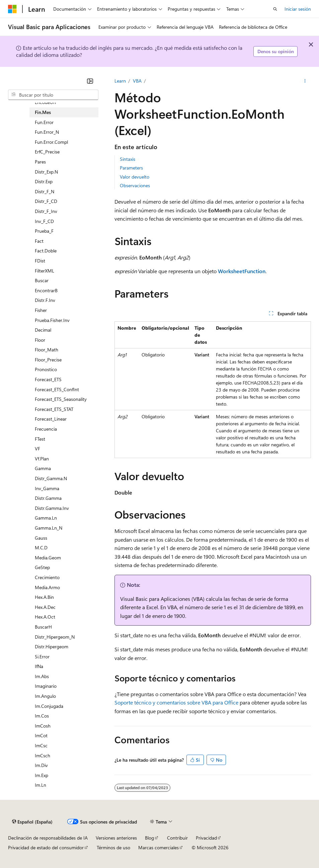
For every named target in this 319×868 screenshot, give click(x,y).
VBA (137, 81)
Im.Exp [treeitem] (42, 775)
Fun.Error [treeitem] (44, 122)
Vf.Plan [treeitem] (42, 459)
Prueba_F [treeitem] (44, 231)
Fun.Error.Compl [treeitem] (51, 142)
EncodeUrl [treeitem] (45, 102)
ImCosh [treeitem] (43, 726)
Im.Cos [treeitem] (42, 716)
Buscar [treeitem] (42, 280)
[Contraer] (90, 81)
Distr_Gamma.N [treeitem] (51, 478)
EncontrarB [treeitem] (46, 290)
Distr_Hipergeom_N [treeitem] (55, 637)
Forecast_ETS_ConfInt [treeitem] (57, 389)
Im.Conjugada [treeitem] (49, 706)
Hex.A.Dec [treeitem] (45, 607)
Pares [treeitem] (40, 162)
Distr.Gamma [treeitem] (48, 498)
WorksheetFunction (242, 271)
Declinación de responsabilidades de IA (48, 838)
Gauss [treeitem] (41, 538)
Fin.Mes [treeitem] (43, 112)
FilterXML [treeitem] (45, 271)
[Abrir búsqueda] (275, 9)
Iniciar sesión (298, 9)
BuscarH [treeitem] (43, 627)
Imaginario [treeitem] (46, 686)
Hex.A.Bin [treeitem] (44, 597)
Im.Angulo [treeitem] (45, 696)
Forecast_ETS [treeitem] (48, 379)
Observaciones (135, 185)
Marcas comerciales (158, 847)
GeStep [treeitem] (42, 567)
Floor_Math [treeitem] (47, 350)
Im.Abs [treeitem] (42, 676)
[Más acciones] (305, 81)
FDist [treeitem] (40, 261)
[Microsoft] (12, 9)
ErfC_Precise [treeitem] (47, 152)
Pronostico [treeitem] (46, 369)
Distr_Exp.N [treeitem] (46, 172)
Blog (149, 838)
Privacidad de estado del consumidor (46, 847)
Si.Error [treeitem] (42, 657)
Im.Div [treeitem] (41, 765)
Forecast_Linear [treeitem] (51, 419)
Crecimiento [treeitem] (47, 577)
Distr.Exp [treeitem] (44, 181)
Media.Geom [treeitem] (48, 558)
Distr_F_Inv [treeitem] (46, 211)
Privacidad (206, 838)
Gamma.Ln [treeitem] (46, 518)
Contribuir (177, 838)
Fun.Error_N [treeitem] (47, 132)
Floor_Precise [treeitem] (48, 360)
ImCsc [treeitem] (41, 745)
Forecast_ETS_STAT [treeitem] (54, 409)
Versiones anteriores (116, 838)
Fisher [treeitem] (41, 310)
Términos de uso (113, 847)
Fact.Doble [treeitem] (46, 251)
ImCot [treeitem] (41, 735)
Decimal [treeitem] (43, 330)
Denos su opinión (276, 51)
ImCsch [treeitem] (43, 755)
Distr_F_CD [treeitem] (46, 201)
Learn (120, 81)
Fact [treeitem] (39, 241)
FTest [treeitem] (40, 439)
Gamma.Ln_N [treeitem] (49, 528)
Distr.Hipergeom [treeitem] (52, 646)
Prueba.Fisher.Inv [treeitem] (52, 320)
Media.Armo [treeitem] (47, 587)
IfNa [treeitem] (39, 666)
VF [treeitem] (37, 449)
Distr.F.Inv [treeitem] (45, 300)
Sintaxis (128, 159)
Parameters (131, 168)
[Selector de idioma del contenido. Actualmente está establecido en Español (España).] (32, 822)
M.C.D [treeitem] (41, 548)
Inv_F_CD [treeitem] (44, 221)
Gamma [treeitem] (43, 468)
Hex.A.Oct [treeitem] (45, 617)
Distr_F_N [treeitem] (45, 191)
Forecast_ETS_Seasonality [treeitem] (61, 399)
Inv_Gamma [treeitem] (47, 488)
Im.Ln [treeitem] (41, 785)
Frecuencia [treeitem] (46, 429)
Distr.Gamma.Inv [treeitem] (52, 508)
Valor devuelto (135, 177)
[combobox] (53, 95)
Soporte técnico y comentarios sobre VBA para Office (176, 702)
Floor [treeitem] (40, 340)
